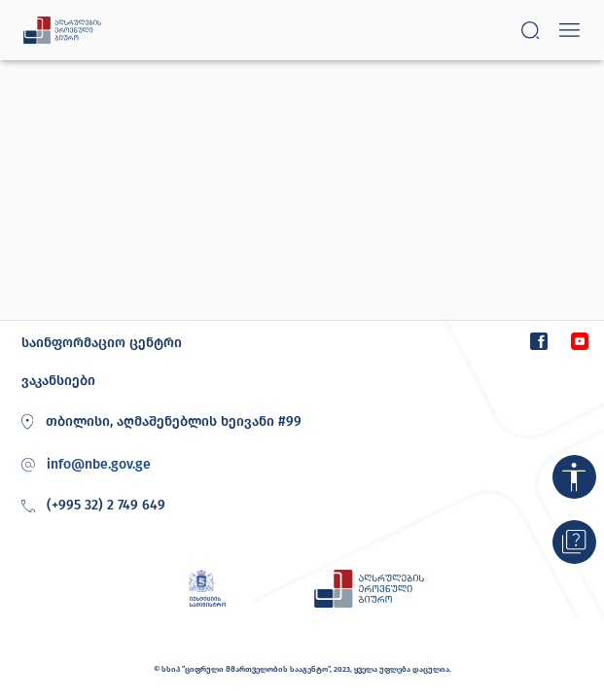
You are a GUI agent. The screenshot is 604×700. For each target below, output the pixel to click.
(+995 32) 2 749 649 (90, 507)
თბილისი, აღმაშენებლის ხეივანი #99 (159, 422)
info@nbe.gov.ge (99, 465)
